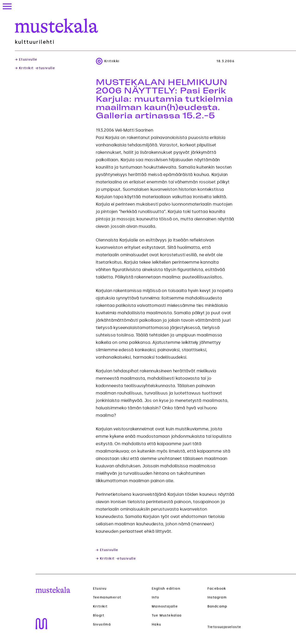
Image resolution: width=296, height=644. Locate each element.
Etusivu (100, 589)
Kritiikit (100, 607)
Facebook (217, 589)
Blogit (99, 616)
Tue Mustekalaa (167, 615)
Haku (156, 624)
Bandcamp (217, 606)
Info (156, 597)
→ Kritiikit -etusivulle (35, 68)
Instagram (217, 597)
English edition (166, 589)
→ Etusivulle (26, 60)
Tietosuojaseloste (224, 627)
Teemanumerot (107, 598)
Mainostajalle (165, 606)
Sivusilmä (102, 625)
